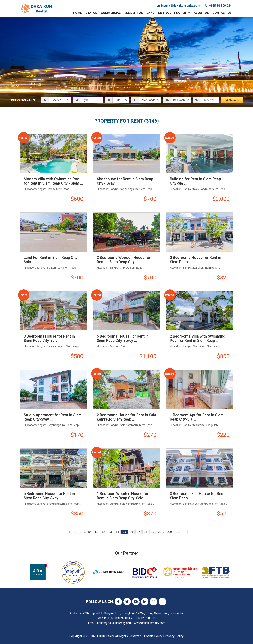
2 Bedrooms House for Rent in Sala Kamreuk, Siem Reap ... (126, 417)
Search (232, 100)
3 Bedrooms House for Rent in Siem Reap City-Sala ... (49, 338)
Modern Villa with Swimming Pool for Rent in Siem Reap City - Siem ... (53, 181)
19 (153, 532)
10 (89, 532)
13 (110, 532)
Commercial (111, 13)
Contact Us (222, 13)
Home (77, 13)
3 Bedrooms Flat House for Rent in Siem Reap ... (199, 496)
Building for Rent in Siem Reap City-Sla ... (195, 181)
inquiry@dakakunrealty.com (179, 6)
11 (96, 532)
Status (91, 13)
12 (103, 532)
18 (146, 532)
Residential (134, 13)
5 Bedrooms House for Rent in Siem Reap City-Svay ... (49, 496)
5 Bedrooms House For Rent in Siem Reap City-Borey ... (123, 338)
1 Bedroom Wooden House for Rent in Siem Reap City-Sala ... (123, 496)
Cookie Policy (153, 636)
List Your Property (174, 13)
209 (170, 532)
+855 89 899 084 (218, 6)
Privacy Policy (174, 636)
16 (131, 532)
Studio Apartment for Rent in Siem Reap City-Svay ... (53, 417)
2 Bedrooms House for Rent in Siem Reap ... (196, 260)
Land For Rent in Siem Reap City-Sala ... (51, 260)
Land (151, 13)
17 (139, 532)
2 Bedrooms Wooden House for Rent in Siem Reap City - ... (124, 260)
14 (117, 532)
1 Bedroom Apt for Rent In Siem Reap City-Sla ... (197, 417)
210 (178, 532)
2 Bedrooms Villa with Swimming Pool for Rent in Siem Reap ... (198, 338)
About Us (201, 13)
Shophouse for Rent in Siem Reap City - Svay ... (125, 181)
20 (160, 532)
